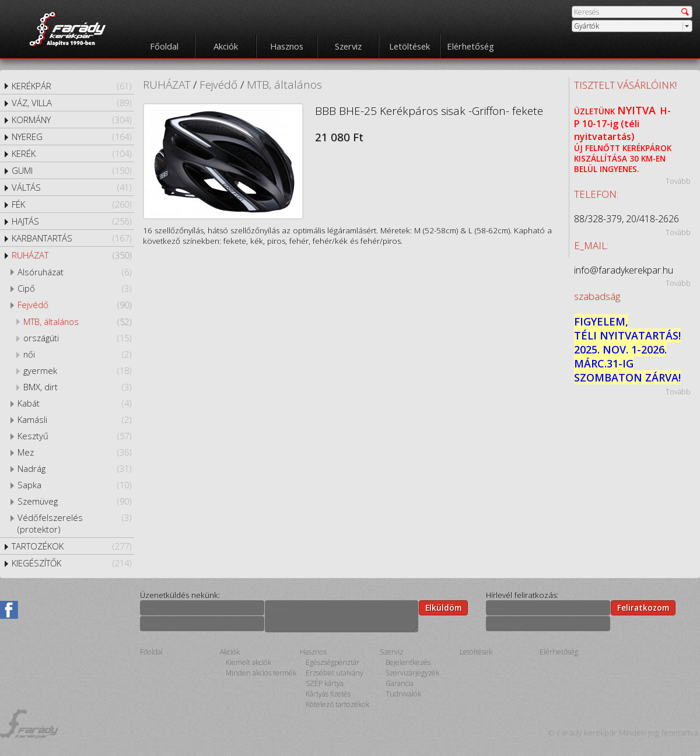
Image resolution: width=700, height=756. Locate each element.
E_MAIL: (591, 245)
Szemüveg (74, 501)
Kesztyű (74, 436)
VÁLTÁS (71, 187)
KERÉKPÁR (71, 86)
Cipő (74, 288)
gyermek (77, 370)
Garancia (400, 683)
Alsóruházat (74, 272)
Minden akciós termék (261, 673)
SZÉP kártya (325, 683)
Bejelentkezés (408, 662)
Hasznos (287, 46)
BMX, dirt (77, 387)
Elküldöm (443, 608)
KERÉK (71, 153)
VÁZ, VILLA (71, 103)
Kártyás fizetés (328, 694)
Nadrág (74, 468)
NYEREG (71, 136)
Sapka (74, 485)
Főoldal (164, 46)
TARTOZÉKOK (71, 546)
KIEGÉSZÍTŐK (71, 563)
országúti (77, 338)
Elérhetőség (470, 46)
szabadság (597, 296)
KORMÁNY (71, 120)
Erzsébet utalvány (335, 673)
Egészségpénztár (332, 662)
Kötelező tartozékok (337, 704)
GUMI (71, 170)
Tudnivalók (403, 694)
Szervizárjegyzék (412, 673)
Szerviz (348, 46)
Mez (74, 452)
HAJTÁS (71, 221)
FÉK (71, 204)
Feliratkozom (643, 608)
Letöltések (409, 46)
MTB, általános (77, 321)
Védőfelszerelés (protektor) (74, 523)
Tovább (678, 181)
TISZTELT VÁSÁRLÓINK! (625, 85)
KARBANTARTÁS (71, 238)
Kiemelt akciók (249, 662)
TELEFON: (596, 194)
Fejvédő (74, 304)
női (77, 354)
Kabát (74, 403)
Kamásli (74, 419)
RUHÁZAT (71, 255)
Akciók (226, 46)
